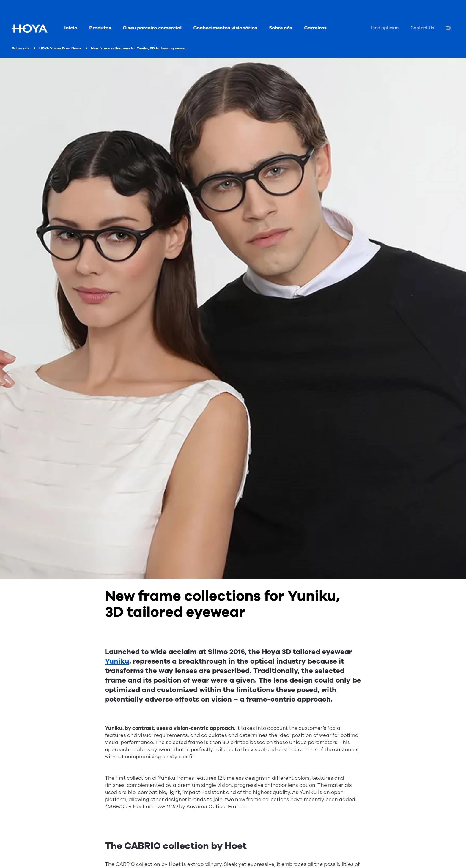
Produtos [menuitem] (100, 28)
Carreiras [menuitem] (315, 28)
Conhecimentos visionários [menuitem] (225, 28)
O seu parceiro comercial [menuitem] (152, 28)
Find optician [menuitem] (385, 28)
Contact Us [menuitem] (422, 28)
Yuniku (117, 661)
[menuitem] (453, 29)
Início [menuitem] (71, 28)
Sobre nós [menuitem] (281, 28)
